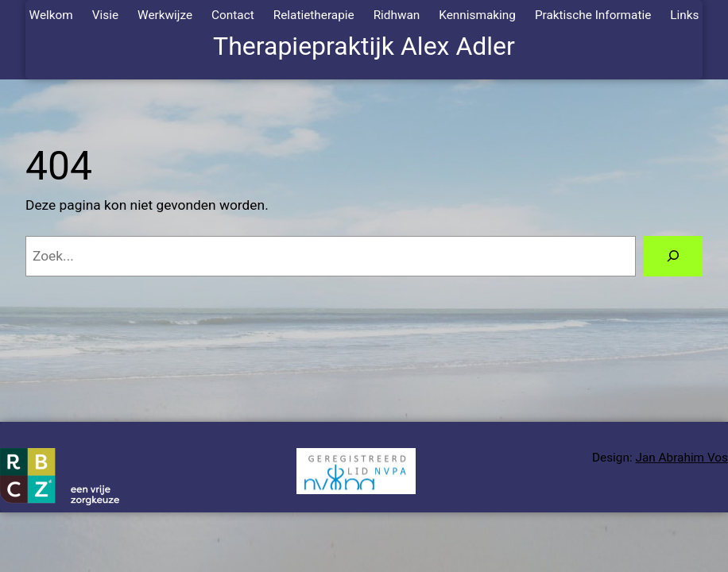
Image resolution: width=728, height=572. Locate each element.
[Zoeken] (673, 256)
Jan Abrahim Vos (682, 458)
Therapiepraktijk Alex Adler (364, 46)
